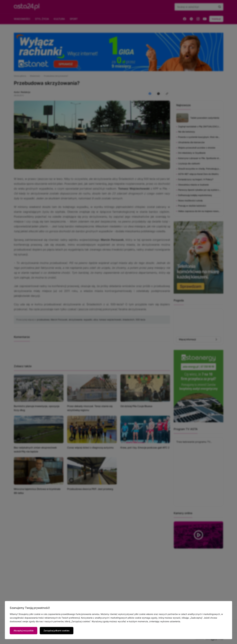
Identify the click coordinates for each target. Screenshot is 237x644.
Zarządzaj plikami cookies (57, 631)
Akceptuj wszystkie (24, 631)
